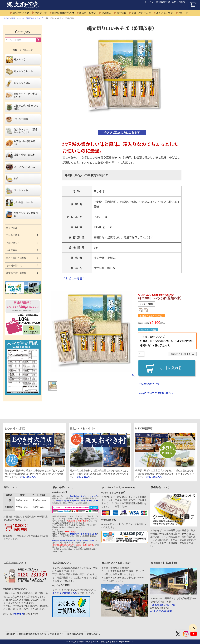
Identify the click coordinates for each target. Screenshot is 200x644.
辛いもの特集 (13, 235)
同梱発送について (160, 487)
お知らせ (183, 13)
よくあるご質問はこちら (65, 593)
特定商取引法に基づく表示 (32, 634)
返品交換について (62, 563)
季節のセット (13, 243)
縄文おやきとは (21, 13)
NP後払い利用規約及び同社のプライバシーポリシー (77, 501)
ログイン (150, 2)
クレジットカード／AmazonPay (119, 487)
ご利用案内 (18, 614)
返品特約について (149, 384)
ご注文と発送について (15, 563)
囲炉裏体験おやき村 (63, 13)
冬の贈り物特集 (14, 265)
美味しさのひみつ (141, 13)
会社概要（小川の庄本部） (165, 563)
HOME (7, 18)
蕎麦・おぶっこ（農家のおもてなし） (28, 18)
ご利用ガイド (57, 634)
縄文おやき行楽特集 (16, 273)
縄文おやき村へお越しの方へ (117, 563)
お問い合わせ (179, 2)
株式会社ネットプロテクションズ (83, 496)
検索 (38, 40)
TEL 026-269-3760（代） (163, 605)
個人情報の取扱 (75, 634)
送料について (11, 487)
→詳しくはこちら (27, 477)
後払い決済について (63, 487)
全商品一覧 (41, 13)
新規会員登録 (163, 2)
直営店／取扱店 (88, 13)
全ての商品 (12, 228)
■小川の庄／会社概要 (161, 611)
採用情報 (121, 13)
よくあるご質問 (165, 13)
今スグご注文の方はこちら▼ (122, 132)
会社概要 (106, 13)
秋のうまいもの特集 (16, 258)
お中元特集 (12, 250)
